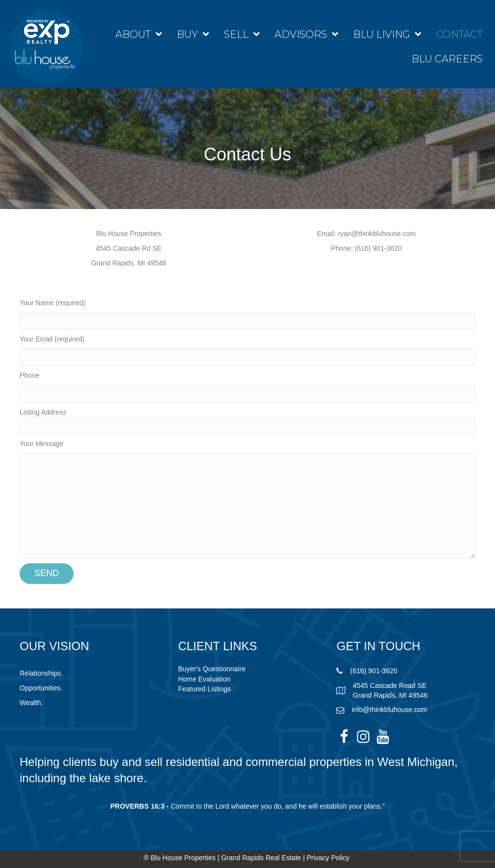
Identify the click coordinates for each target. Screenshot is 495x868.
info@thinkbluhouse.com (389, 710)
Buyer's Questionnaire (212, 669)
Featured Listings (205, 689)
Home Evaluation (205, 679)
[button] (344, 736)
